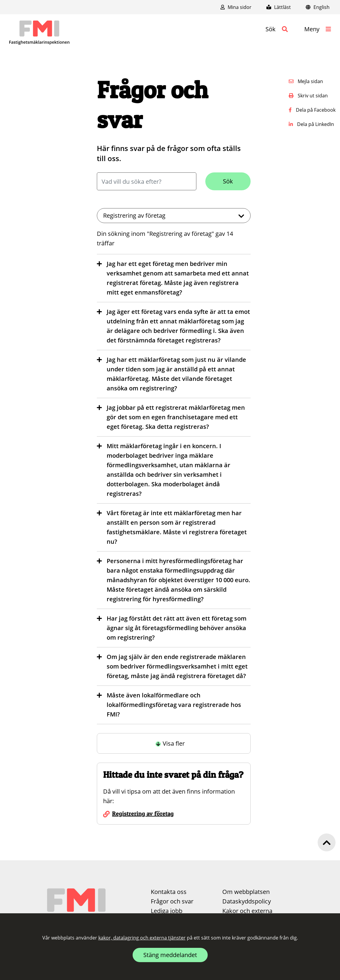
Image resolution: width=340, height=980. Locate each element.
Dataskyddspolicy (247, 901)
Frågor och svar (172, 901)
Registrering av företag (143, 814)
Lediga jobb (167, 911)
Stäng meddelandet (170, 955)
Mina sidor (236, 7)
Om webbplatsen (246, 892)
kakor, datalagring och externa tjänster (142, 938)
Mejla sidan (306, 81)
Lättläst (279, 7)
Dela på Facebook (312, 110)
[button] (277, 29)
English (318, 7)
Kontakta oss (169, 892)
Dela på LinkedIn (311, 124)
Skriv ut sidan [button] (308, 96)
